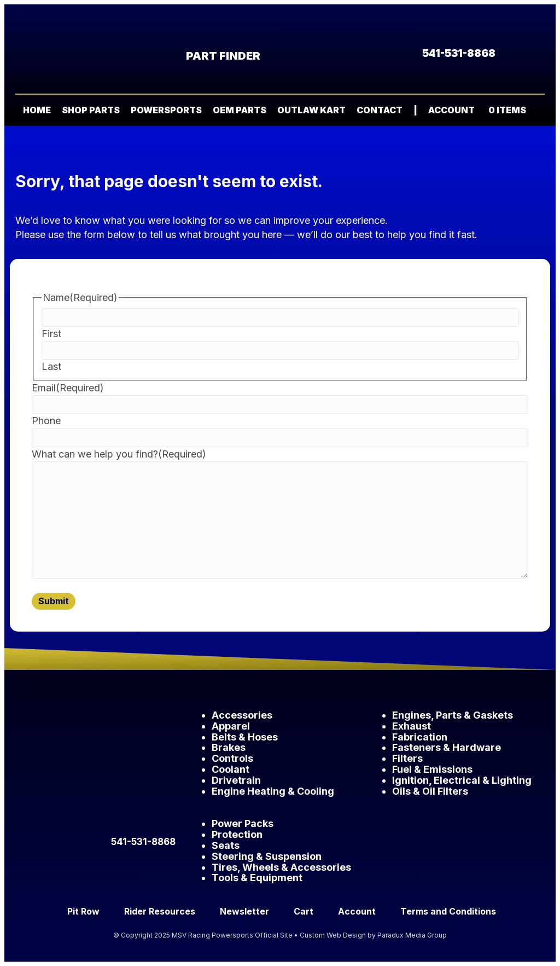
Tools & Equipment (257, 878)
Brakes (229, 747)
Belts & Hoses (245, 737)
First (51, 334)
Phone (46, 421)
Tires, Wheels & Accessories (281, 867)
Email (68, 388)
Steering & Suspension (267, 856)
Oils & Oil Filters (430, 791)
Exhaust (412, 726)
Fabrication (420, 737)
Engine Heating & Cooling (273, 791)
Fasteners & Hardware (447, 747)
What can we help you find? (119, 454)
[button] (537, 111)
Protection (237, 834)
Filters (407, 758)
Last (51, 366)
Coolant (231, 769)
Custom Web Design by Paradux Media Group (373, 935)
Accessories (242, 715)
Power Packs (243, 823)
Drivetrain (236, 780)
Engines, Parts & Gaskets (453, 715)
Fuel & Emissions (432, 769)
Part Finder (223, 56)
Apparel (231, 726)
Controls (232, 758)
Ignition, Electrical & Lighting (462, 780)
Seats (226, 845)
